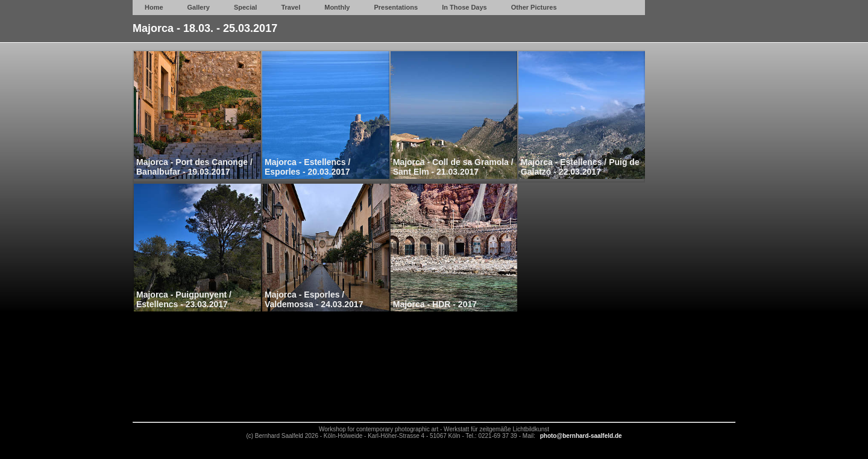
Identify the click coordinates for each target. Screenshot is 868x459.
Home (154, 7)
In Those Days (464, 7)
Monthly (337, 7)
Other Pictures (534, 7)
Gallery (199, 7)
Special (246, 7)
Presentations (396, 7)
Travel (291, 7)
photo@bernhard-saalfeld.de (581, 436)
